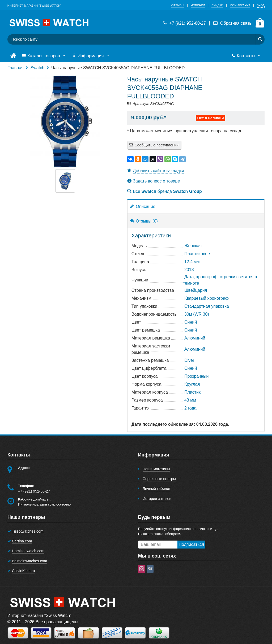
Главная (16, 68)
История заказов (157, 499)
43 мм (190, 400)
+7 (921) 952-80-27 (184, 23)
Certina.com (22, 541)
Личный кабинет (157, 489)
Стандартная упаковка (207, 306)
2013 (189, 270)
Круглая (192, 384)
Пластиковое (197, 254)
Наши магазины (156, 469)
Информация (91, 56)
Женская (193, 246)
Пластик (192, 392)
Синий (191, 322)
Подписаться (191, 544)
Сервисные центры (159, 479)
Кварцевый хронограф (207, 298)
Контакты (246, 56)
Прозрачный (197, 376)
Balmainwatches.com (29, 561)
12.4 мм (192, 262)
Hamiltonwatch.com (28, 551)
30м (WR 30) (197, 314)
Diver (189, 360)
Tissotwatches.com (28, 531)
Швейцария (196, 290)
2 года (190, 408)
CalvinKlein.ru (23, 571)
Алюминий (195, 338)
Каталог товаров (44, 56)
